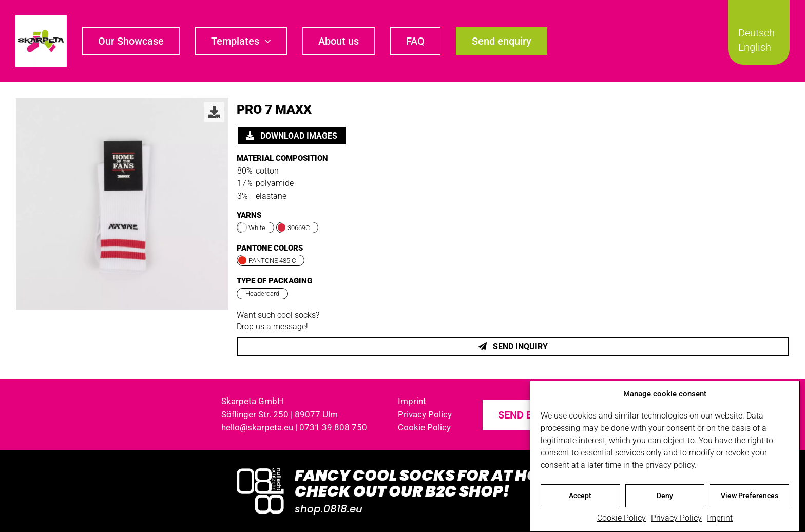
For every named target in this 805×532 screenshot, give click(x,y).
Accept (580, 497)
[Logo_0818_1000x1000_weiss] (260, 469)
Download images (292, 136)
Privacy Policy (676, 519)
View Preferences (750, 497)
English (755, 47)
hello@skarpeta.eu (257, 427)
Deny (665, 497)
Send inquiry (513, 346)
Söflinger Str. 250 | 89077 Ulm (280, 414)
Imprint (720, 519)
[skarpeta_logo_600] (41, 19)
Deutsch (756, 33)
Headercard (262, 293)
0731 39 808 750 (333, 427)
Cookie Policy (621, 519)
